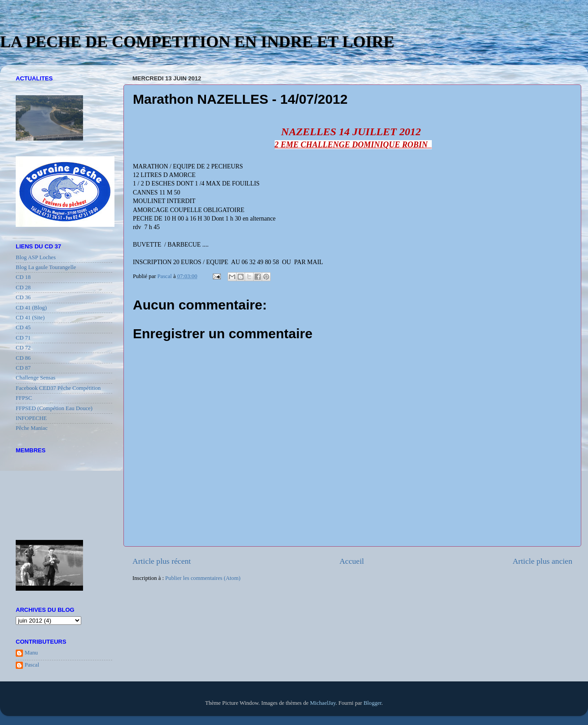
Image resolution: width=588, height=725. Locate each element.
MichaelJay (323, 703)
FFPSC (24, 398)
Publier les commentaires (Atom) (203, 578)
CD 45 (23, 327)
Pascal (32, 665)
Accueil (352, 561)
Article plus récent (162, 561)
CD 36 (23, 297)
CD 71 (23, 338)
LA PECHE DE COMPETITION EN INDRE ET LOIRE (197, 42)
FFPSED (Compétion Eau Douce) (54, 408)
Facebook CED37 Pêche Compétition (58, 388)
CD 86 (23, 358)
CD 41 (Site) (30, 318)
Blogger (373, 703)
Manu (31, 653)
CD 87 (23, 368)
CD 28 (23, 287)
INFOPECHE (31, 418)
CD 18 (23, 277)
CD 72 (23, 348)
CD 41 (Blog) (31, 308)
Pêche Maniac (32, 428)
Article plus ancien (542, 561)
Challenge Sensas (36, 378)
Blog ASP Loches (36, 257)
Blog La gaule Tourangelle (46, 267)
